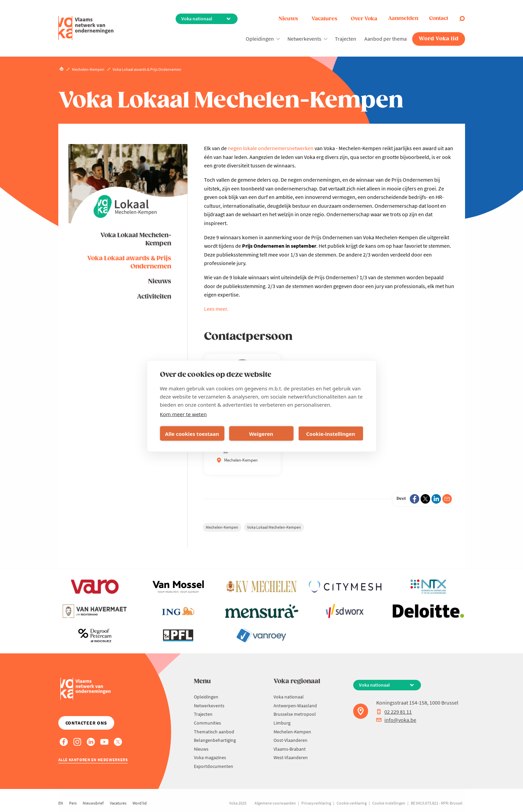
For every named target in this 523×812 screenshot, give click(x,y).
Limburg (282, 723)
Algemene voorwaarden (275, 803)
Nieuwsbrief (93, 803)
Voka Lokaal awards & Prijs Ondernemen (129, 262)
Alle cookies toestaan (192, 433)
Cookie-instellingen (331, 433)
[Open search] (462, 19)
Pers (73, 803)
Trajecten (346, 39)
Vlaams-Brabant (290, 749)
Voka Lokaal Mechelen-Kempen (136, 239)
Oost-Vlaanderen (290, 740)
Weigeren (261, 433)
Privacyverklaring (316, 803)
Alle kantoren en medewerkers (93, 760)
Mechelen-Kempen (222, 527)
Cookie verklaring (352, 803)
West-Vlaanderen (291, 757)
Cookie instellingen (389, 803)
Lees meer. (216, 309)
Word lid (140, 803)
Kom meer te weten (184, 414)
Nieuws (288, 19)
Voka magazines (210, 757)
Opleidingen (260, 39)
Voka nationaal (289, 697)
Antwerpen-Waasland (295, 706)
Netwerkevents (304, 39)
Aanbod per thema (386, 39)
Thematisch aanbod (214, 732)
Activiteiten (154, 297)
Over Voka (364, 19)
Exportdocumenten (214, 766)
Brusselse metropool (295, 714)
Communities (207, 723)
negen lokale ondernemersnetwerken (271, 148)
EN (61, 803)
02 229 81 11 (394, 712)
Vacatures (324, 19)
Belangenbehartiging (215, 740)
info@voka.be (396, 720)
